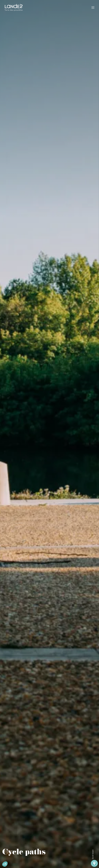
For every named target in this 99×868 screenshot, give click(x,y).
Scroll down (93, 854)
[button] (5, 864)
